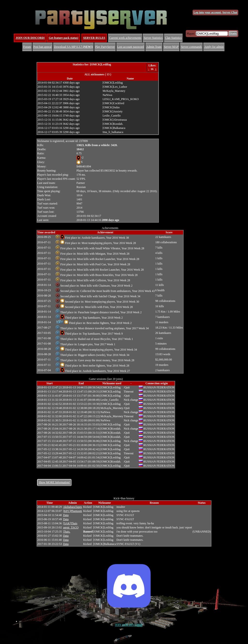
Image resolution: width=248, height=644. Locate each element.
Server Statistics (153, 38)
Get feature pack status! (64, 38)
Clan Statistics (173, 38)
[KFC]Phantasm (72, 511)
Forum (27, 47)
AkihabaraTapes (72, 507)
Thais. (67, 532)
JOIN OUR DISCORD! (30, 38)
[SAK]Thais (70, 523)
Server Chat (230, 12)
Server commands (191, 47)
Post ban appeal (43, 47)
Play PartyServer (105, 47)
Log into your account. (208, 12)
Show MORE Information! (54, 482)
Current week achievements (125, 38)
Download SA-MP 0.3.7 (73, 47)
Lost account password (131, 47)
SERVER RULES (94, 38)
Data (66, 515)
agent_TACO (71, 527)
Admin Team (154, 47)
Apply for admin (214, 47)
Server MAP (171, 47)
